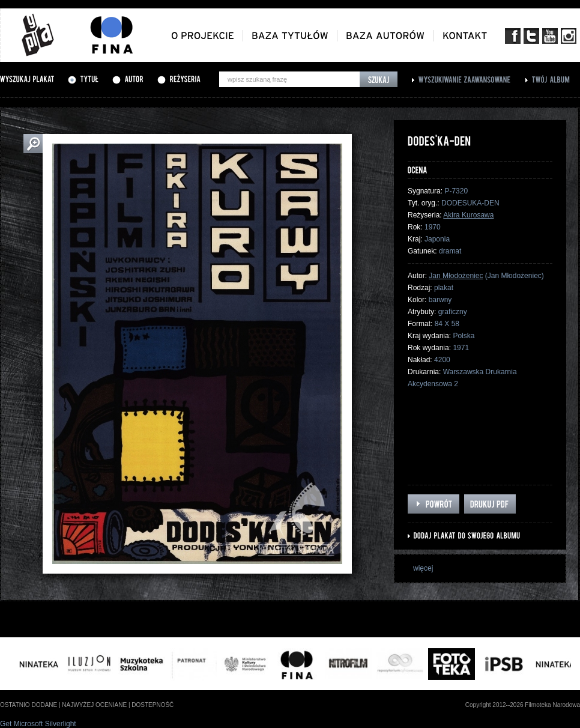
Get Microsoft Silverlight (38, 724)
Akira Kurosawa (468, 215)
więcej (423, 568)
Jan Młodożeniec (456, 276)
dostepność (153, 705)
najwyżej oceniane (94, 705)
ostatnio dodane (29, 705)
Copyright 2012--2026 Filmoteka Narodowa (523, 705)
